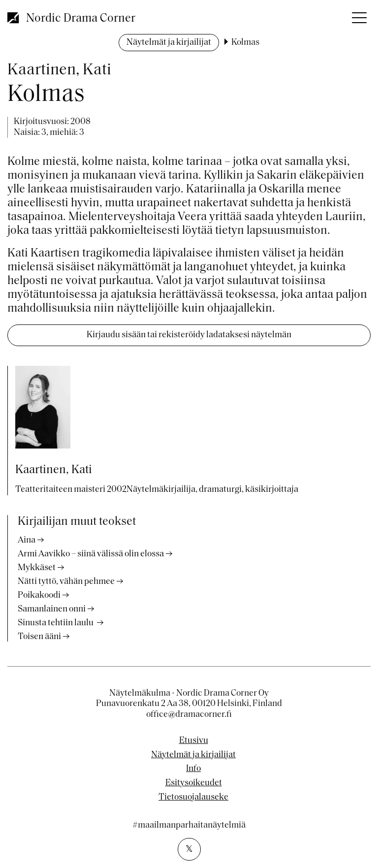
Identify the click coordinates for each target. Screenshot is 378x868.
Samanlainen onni (52, 609)
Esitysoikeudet (194, 783)
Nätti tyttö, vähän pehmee (66, 582)
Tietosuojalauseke (193, 798)
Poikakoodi (39, 595)
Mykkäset (37, 568)
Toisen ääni (39, 637)
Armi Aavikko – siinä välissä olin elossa (91, 554)
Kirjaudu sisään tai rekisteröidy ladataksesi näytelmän (189, 335)
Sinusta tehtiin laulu (56, 623)
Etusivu (194, 741)
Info (193, 769)
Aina (27, 540)
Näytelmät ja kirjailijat (169, 43)
